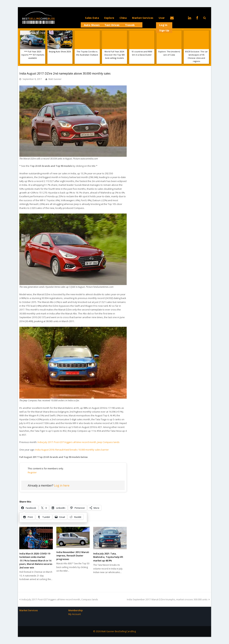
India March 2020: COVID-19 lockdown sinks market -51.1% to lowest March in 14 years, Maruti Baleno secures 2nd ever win (36, 561)
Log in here (62, 485)
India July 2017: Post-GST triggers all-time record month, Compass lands (59, 599)
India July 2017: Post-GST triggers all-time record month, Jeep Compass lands (79, 442)
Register (32, 472)
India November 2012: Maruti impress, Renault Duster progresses (73, 556)
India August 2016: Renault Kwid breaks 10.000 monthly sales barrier (72, 450)
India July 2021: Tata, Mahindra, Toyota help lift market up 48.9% (108, 557)
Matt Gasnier (55, 79)
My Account (75, 614)
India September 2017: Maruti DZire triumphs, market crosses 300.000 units (168, 599)
